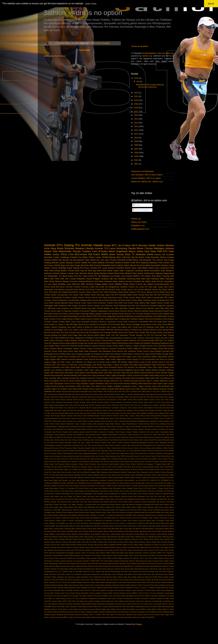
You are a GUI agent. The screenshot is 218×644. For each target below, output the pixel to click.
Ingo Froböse (75, 486)
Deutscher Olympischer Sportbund (68, 445)
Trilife (167, 598)
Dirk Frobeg (157, 445)
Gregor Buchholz (82, 265)
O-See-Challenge (109, 550)
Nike (78, 333)
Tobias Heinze (129, 284)
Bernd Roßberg (139, 410)
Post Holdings (81, 378)
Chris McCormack (78, 254)
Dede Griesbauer (91, 351)
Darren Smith (57, 351)
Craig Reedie (112, 435)
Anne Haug (50, 248)
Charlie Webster (136, 427)
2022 (136, 93)
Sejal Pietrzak (107, 577)
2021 (136, 96)
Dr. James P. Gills (62, 324)
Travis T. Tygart (138, 386)
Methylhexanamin (142, 537)
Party (87, 290)
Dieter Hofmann (105, 281)
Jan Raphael (103, 276)
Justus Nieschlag (98, 295)
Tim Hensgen (74, 596)
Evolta (107, 456)
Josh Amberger (151, 499)
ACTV (158, 392)
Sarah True (110, 335)
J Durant (61, 488)
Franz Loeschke (146, 462)
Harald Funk (121, 357)
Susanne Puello (148, 585)
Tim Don (146, 335)
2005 (136, 156)
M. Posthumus (140, 523)
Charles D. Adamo (132, 346)
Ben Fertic (55, 279)
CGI (67, 346)
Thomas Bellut (49, 593)
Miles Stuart (108, 542)
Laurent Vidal (85, 518)
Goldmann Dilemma (138, 469)
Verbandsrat (101, 604)
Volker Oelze (65, 607)
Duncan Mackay (146, 448)
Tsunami (54, 601)
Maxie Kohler (121, 534)
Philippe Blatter (101, 284)
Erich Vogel (120, 453)
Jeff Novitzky (122, 362)
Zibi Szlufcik (87, 316)
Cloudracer (102, 322)
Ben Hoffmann (132, 319)
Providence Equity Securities (63, 561)
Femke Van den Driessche (78, 459)
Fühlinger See (49, 467)
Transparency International (97, 598)
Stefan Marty (127, 582)
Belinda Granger (78, 343)
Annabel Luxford (79, 319)
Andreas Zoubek (132, 402)
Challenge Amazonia (167, 424)
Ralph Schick (150, 378)
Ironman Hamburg (118, 486)
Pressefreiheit (57, 298)
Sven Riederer (70, 386)
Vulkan (91, 607)
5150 (172, 284)
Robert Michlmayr (155, 566)
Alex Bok (164, 338)
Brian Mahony (141, 416)
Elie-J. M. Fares (128, 451)
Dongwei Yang (90, 448)
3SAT (124, 392)
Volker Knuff (56, 607)
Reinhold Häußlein (141, 311)
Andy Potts (48, 292)
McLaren (130, 373)
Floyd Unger (123, 459)
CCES (63, 346)
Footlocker (131, 459)
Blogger (139, 624)
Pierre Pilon (144, 558)
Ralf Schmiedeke (138, 378)
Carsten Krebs (54, 424)
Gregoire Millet (95, 472)
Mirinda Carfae (118, 542)
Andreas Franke (50, 402)
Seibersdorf (98, 577)
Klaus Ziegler (90, 512)
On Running (91, 553)
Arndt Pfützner (125, 405)
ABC (140, 392)
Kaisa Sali (125, 504)
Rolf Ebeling (87, 569)
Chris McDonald (58, 429)
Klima (151, 268)
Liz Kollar (123, 521)
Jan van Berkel (99, 362)
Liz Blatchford (67, 370)
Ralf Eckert (94, 254)
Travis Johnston (117, 598)
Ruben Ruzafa (104, 381)
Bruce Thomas (87, 418)
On (62, 311)
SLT (121, 381)
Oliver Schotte (169, 550)
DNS (104, 271)
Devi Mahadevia (105, 351)
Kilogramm (123, 510)
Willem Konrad (136, 609)
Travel (109, 598)
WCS (135, 245)
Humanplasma (94, 480)
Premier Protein (102, 378)
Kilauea (64, 273)
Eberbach (47, 451)
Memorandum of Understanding (96, 537)
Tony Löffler (48, 598)
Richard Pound (168, 311)
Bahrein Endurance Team (123, 408)
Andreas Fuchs (55, 319)
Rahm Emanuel (153, 561)
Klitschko (98, 512)
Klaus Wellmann (69, 512)
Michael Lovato (154, 308)
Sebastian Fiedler (50, 577)
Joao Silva (170, 362)
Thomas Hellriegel (59, 268)
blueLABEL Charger (67, 617)
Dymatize (166, 351)
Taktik (88, 386)
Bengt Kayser (89, 410)
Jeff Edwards (143, 491)
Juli (138, 81)
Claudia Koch (67, 432)
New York (60, 333)
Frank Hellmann (72, 462)
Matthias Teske (100, 534)
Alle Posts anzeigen (101, 43)
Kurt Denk (92, 263)
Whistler (98, 609)
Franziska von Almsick (160, 462)
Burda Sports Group (112, 418)
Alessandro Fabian (153, 338)
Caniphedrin (153, 421)
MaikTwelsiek (64, 526)
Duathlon (133, 292)
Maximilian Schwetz (127, 308)
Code (117, 432)
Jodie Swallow (85, 295)
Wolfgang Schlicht (63, 615)
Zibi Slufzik (156, 615)
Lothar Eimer (169, 521)
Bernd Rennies (100, 343)
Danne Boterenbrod (145, 437)
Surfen (120, 298)
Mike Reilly (165, 308)
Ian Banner (127, 483)
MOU (167, 523)
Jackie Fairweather (115, 488)
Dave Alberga (165, 437)
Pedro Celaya (134, 556)
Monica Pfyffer (151, 542)
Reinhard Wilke (158, 279)
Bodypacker (165, 343)
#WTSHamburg (109, 392)
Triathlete (153, 598)
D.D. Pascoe (144, 435)
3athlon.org (147, 56)
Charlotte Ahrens (146, 346)
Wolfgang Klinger (50, 615)
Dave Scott (88, 276)
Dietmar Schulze (121, 445)
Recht (148, 563)
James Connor (169, 488)
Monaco (143, 542)
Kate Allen (131, 306)
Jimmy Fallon (133, 494)
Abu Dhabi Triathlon (166, 290)
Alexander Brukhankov (125, 316)
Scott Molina (128, 574)
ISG (144, 359)
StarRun (80, 582)
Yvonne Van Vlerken (145, 284)
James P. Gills (59, 491)
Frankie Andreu (127, 354)
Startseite (84, 50)
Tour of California (81, 598)
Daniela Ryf (160, 255)
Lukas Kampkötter (95, 523)
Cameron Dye (71, 421)
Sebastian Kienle (145, 254)
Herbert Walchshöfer (159, 357)
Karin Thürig (133, 327)
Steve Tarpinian (106, 585)
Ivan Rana (160, 359)
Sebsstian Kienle (87, 577)
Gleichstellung (119, 469)
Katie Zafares (169, 507)
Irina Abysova (92, 486)
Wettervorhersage (89, 609)
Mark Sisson (124, 529)
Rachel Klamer (114, 311)
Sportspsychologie (165, 580)
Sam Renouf (88, 335)
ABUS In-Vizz (151, 392)
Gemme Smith (111, 467)
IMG (70, 306)
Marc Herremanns (117, 330)
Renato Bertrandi (155, 311)
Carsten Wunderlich (67, 424)
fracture (99, 617)
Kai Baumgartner (149, 53)
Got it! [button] (211, 4)
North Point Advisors (78, 550)
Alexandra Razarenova (88, 397)
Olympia (69, 263)
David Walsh (79, 351)
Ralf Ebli (105, 290)
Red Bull (166, 563)
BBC (153, 340)
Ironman (50, 245)
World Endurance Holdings (79, 615)
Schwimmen (96, 574)
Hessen (171, 357)
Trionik (172, 598)
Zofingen (170, 389)
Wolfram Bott (104, 338)
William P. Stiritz (168, 609)
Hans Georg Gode (114, 475)
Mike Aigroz (73, 542)
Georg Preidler (156, 354)
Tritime (154, 386)
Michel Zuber (159, 539)
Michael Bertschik (79, 539)
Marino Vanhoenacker (142, 260)
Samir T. (149, 381)
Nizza (94, 375)
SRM (85, 572)
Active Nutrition (115, 394)
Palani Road (113, 273)
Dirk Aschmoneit (133, 445)
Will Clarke (126, 609)
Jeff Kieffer (160, 491)
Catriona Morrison (99, 346)
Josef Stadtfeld (129, 499)
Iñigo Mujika (54, 488)
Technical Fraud (78, 590)
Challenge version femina (107, 427)
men (117, 617)
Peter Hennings (50, 378)
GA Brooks (58, 467)
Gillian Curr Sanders (71, 469)
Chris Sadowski (69, 429)
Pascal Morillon (58, 556)
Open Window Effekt (103, 553)
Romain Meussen (108, 569)
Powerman (91, 378)
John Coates (111, 327)
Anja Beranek (73, 300)
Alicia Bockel (155, 397)
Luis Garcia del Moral (80, 523)
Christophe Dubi (50, 432)
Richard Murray (92, 298)
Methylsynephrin (168, 537)
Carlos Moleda (168, 319)
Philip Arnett (102, 558)
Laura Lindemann (162, 268)
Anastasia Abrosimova (99, 400)
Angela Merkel (67, 319)
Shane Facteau (163, 577)
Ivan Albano (167, 486)
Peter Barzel (151, 556)
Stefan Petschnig (82, 314)
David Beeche (123, 440)
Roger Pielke (69, 569)
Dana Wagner (98, 437)
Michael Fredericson (125, 539)
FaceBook (124, 287)
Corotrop (69, 435)
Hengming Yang (64, 327)
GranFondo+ (170, 469)
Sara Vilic (158, 572)
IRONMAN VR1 (72, 483)
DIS (96, 281)
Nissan (172, 547)
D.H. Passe (153, 435)
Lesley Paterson (63, 308)
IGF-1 (148, 480)
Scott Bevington (106, 574)
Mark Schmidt (97, 308)
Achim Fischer (93, 394)
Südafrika (129, 588)
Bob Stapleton (142, 413)
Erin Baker (151, 453)
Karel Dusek (155, 504)
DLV (140, 349)
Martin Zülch (103, 373)
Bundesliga (101, 418)
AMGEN (61, 394)
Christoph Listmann (151, 429)
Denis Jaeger (86, 443)
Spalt (135, 580)
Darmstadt (156, 437)
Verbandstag (110, 604)
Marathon (163, 370)
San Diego (151, 572)
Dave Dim (64, 440)
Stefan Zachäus (155, 582)
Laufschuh (48, 330)
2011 (136, 134)
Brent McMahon (156, 319)
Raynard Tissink (125, 563)
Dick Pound (92, 445)
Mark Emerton (98, 529)
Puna (75, 561)
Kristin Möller (160, 327)
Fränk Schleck (131, 464)
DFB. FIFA (165, 435)
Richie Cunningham (52, 381)
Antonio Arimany (93, 319)
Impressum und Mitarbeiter (143, 171)
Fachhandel (129, 456)
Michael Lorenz (138, 539)
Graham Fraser (159, 469)
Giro (79, 357)
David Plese (153, 440)
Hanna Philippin (93, 279)
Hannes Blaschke (93, 475)
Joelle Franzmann (88, 496)
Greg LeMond (140, 303)
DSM (58, 437)
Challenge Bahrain (51, 427)
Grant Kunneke (66, 472)
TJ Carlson (143, 588)
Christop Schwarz (138, 429)
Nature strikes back (139, 251)
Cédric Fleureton (133, 435)
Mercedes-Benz (112, 537)
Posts (136, 205)
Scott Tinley (75, 384)
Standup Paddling (130, 384)
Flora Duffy (118, 303)
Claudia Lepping (78, 432)
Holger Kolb (57, 480)
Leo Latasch (120, 518)
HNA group (56, 475)
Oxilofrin (146, 553)
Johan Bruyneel (100, 327)
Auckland (123, 319)
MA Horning (154, 523)
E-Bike (165, 448)
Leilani (113, 518)
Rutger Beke (77, 335)
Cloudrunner (102, 432)
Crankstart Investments (117, 349)
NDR (80, 375)
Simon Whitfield (115, 284)
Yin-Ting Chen (120, 615)
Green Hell (76, 472)
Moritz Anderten (71, 545)
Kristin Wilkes (72, 515)
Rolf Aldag (103, 298)
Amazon (82, 400)
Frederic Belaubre (71, 464)
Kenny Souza (84, 510)
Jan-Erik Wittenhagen (92, 491)
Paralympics (48, 556)
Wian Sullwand (142, 389)
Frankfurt (74, 257)
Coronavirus (133, 322)
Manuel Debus (109, 526)
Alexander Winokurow (72, 397)
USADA (57, 265)
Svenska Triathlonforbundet (67, 588)
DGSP (172, 435)
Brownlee (55, 418)
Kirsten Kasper (142, 510)
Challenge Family (150, 300)
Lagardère (170, 306)
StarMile (74, 582)
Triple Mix (48, 601)
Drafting (48, 263)
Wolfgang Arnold (144, 612)
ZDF (166, 298)
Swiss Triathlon (97, 588)
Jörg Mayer (170, 502)
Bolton (167, 413)
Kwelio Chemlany (91, 515)
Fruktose (122, 464)
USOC (74, 601)
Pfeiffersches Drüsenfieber (76, 558)
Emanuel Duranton (148, 451)
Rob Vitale (124, 566)
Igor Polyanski (136, 483)
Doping (69, 245)
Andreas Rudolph (73, 402)
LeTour (66, 330)
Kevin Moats (111, 510)
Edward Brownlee (75, 451)
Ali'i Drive (147, 397)
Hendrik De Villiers (107, 478)
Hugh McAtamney (82, 480)
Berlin (56, 292)
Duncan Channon (134, 448)
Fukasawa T (150, 464)
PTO (143, 276)
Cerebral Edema (144, 424)
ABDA (144, 392)
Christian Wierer (64, 322)
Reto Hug (160, 378)
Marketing (145, 529)
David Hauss (68, 351)
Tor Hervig (56, 598)
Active (104, 316)
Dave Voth (94, 440)
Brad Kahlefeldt (88, 416)
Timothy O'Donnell (151, 314)
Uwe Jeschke (139, 290)
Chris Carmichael (160, 346)
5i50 (127, 392)
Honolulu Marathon (76, 359)
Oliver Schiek (159, 550)
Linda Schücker (50, 521)
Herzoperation (63, 295)
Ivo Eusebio (169, 359)
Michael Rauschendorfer (54, 375)
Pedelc (126, 556)
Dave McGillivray (84, 440)
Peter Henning (49, 558)
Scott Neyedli (138, 574)
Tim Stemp (83, 596)
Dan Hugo (158, 322)
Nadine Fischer (128, 545)
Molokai (137, 542)
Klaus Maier (165, 510)
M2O (147, 523)
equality (93, 617)
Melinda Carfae (57, 537)
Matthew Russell (78, 534)
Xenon (91, 615)
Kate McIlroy (79, 507)
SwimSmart (107, 314)
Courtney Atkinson (101, 349)
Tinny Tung (112, 596)
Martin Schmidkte (67, 531)
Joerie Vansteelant (102, 496)
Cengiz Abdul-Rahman (129, 424)
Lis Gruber (70, 521)
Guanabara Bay (106, 472)
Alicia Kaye (164, 397)
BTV (165, 251)
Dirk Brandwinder (146, 445)
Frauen (51, 464)
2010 (136, 138)
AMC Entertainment (51, 394)
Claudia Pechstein (91, 432)
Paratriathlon (121, 375)
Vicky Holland (164, 314)
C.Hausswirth (136, 418)
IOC (100, 268)
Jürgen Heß (58, 504)
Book (53, 416)
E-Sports (171, 448)
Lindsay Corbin (61, 521)
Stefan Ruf (145, 582)
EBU (172, 351)
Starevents (87, 582)
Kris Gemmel (129, 367)
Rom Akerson (97, 569)
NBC (83, 284)
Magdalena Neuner (132, 370)
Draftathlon (81, 279)
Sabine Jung (100, 572)
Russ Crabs (158, 569)
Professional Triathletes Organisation (93, 311)
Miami (46, 539)
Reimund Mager (55, 566)
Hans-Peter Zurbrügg (107, 357)
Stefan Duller (95, 582)
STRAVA (127, 381)
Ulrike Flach (140, 601)
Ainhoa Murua (163, 394)
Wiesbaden (53, 276)
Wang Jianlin (141, 298)
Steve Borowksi (74, 585)
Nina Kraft (84, 333)
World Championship (155, 298)
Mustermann (99, 545)
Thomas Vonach (144, 593)
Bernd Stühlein (112, 343)
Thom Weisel (96, 386)
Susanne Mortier (58, 386)
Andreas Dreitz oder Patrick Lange (162, 400)
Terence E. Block (90, 590)
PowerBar (120, 268)
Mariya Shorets (87, 529)
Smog (121, 580)
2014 (136, 123)
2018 (136, 108)
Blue (125, 413)
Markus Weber (164, 529)
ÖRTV (153, 617)
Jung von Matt (122, 502)
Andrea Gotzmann (57, 340)
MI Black (162, 523)
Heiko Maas (60, 478)
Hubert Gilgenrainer (118, 359)
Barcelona (167, 408)
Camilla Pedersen (84, 346)
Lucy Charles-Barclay (116, 370)
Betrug (120, 343)
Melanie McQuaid (141, 373)
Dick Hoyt (84, 445)
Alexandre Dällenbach (117, 397)
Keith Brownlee (67, 510)
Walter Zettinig (136, 607)
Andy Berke (166, 402)
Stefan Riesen (136, 582)
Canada (90, 421)
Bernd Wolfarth (150, 410)
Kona (106, 367)
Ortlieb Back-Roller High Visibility (122, 553)
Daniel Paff (134, 437)
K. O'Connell (87, 504)
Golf (147, 469)
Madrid (130, 295)
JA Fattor (86, 488)
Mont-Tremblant (162, 542)
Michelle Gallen (50, 542)
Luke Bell (105, 523)
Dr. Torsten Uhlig (109, 448)
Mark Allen (141, 279)
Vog (82, 271)
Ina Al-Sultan (167, 483)
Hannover (103, 475)
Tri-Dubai (136, 598)
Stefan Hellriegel (106, 582)
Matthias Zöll (103, 263)
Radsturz (132, 561)
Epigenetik (87, 453)
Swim (90, 588)
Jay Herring (134, 491)
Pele (172, 268)
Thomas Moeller (107, 593)
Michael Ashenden (66, 539)
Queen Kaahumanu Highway (150, 273)
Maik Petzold (95, 265)
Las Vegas (170, 327)
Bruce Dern (62, 418)
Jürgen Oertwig (77, 504)
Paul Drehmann (97, 556)
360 (120, 392)
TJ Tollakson (151, 588)
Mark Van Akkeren (135, 529)
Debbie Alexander (65, 443)
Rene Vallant (76, 566)
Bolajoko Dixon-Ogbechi (156, 413)
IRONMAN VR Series (59, 483)
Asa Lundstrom (154, 405)
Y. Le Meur (97, 615)
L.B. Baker (101, 515)
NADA (112, 263)
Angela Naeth (53, 405)
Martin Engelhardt (118, 251)
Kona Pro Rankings (146, 327)
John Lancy (166, 496)
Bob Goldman (132, 413)
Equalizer (94, 453)
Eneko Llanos (87, 303)
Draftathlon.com (138, 225)
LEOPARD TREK (131, 515)
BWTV (47, 279)
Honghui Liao (67, 480)
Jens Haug (74, 494)
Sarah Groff (58, 314)
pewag (122, 617)
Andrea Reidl (132, 400)
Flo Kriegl (90, 459)
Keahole (56, 273)
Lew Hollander (143, 518)
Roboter (47, 569)
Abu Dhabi (84, 394)
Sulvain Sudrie (125, 585)
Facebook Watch (119, 324)
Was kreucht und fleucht (149, 607)
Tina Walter (104, 596)
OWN (121, 550)
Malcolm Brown (75, 526)
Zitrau (162, 615)
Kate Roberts (100, 507)
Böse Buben (126, 300)
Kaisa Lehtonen (116, 504)
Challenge (65, 257)
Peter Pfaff (156, 251)
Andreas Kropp (61, 402)
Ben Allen (70, 410)
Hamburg (139, 271)
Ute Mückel (166, 601)
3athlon (120, 265)
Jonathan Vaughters (98, 499)
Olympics (103, 273)
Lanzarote (160, 515)
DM (144, 349)
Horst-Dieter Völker (103, 359)
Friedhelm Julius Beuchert (98, 464)
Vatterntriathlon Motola (89, 604)
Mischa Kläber (129, 542)
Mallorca (155, 370)
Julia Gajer (153, 287)
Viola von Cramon (143, 604)
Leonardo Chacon (131, 518)
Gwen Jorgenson (142, 472)
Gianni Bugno (59, 469)
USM (69, 601)
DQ (55, 437)
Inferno (67, 486)
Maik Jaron (55, 526)
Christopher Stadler (71, 349)
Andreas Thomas (109, 402)
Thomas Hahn (69, 593)
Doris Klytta (99, 448)
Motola (80, 545)
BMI (58, 287)
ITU (77, 245)
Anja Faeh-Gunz (75, 405)
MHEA (103, 330)
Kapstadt (147, 504)
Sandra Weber (100, 335)
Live (71, 330)
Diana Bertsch (118, 351)
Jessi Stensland (98, 494)
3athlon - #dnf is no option (83, 13)
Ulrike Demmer (130, 601)
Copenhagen (49, 435)
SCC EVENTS (64, 572)
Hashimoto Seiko (150, 475)
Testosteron (124, 335)
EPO (138, 292)
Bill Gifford (104, 413)
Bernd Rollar (104, 300)
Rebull (144, 563)
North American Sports (62, 550)
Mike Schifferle (99, 542)
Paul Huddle (144, 375)
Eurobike (146, 265)
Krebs (147, 512)
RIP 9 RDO (105, 561)
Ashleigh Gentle (165, 405)
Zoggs (167, 615)
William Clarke (146, 609)
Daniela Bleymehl (61, 303)
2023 (136, 78)
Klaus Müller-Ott (92, 260)
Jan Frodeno (124, 245)
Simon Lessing (69, 314)
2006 (136, 153)
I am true (138, 480)
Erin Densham (102, 324)
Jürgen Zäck (163, 287)
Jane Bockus (104, 491)
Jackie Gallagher (127, 488)
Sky (108, 580)
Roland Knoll (67, 335)
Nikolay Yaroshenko (129, 547)
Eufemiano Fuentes (106, 303)
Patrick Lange (95, 257)
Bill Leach (111, 413)
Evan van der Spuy (98, 456)
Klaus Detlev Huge (83, 367)
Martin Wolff (88, 531)
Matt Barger (144, 531)
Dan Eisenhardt (78, 437)
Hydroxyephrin (119, 480)
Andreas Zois (121, 402)
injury (114, 617)
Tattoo (63, 590)
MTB (108, 330)
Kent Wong (102, 510)
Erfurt (95, 303)
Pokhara (161, 558)
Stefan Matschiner (145, 384)
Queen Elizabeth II (84, 561)
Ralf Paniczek (71, 563)
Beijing (68, 343)
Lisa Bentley (79, 521)
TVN (83, 386)
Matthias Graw (89, 534)
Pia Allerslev (135, 558)
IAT (140, 359)
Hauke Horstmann (163, 475)
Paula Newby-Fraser (128, 273)
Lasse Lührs (152, 367)
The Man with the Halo (152, 590)
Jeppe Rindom (134, 362)
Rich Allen (84, 566)
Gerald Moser (169, 467)
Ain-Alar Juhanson (138, 338)
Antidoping (83, 300)
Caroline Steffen (80, 263)
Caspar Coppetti (80, 424)
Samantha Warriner (138, 381)
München (76, 284)
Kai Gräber (124, 365)
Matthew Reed (66, 534)
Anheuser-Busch (108, 340)
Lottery (97, 370)
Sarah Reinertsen (50, 574)
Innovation (83, 486)
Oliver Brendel (138, 550)
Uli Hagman (97, 601)
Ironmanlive (155, 271)
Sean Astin (147, 574)
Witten (72, 338)
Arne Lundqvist (143, 405)
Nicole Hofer (95, 547)
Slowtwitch (100, 384)
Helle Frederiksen (61, 306)
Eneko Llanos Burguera (75, 354)
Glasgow (97, 469)
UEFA (59, 601)
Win (46, 612)
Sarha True (70, 574)
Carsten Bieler (137, 300)
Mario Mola (64, 373)
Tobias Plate (121, 596)
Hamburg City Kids (80, 475)
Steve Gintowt (85, 585)
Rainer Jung (162, 333)
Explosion (113, 456)
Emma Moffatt (159, 292)
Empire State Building (65, 453)
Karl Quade (54, 507)
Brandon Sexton (100, 416)
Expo (119, 456)
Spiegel (149, 580)
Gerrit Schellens (70, 357)
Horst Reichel (89, 359)
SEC (71, 572)
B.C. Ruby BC (81, 408)
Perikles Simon (117, 333)
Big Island (97, 271)
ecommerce (78, 617)
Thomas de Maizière (157, 593)
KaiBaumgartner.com (140, 229)
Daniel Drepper (152, 349)
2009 (136, 141)
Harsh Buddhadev (137, 475)
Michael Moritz (149, 539)
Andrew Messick (165, 245)
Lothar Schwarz (50, 523)
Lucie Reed (83, 330)
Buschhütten (73, 292)
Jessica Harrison (158, 362)
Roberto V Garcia (168, 566)
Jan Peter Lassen (64, 362)
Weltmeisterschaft (168, 607)
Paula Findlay (95, 290)
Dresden (119, 448)
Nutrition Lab (90, 550)
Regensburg (169, 273)
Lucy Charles (127, 276)
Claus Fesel (76, 322)
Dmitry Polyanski (78, 448)
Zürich (172, 615)
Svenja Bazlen (60, 271)
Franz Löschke (91, 268)
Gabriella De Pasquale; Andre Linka (84, 467)
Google (151, 469)
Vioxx (151, 604)
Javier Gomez (157, 281)
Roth (133, 263)
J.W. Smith (79, 488)
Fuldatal (158, 464)
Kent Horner (93, 510)
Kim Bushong (132, 510)
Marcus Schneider (149, 526)
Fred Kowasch (59, 464)
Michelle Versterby (62, 542)
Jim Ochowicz (123, 494)
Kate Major (133, 365)
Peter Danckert (169, 556)
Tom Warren (147, 596)
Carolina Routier (164, 421)
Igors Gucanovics (148, 483)
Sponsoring (112, 298)
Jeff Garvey (152, 491)
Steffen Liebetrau (95, 314)
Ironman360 (159, 486)
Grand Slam (56, 472)
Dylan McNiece (157, 448)
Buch (94, 418)
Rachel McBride (115, 378)
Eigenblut (105, 451)
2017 (136, 111)
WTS (138, 263)
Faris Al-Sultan (100, 251)
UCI (46, 276)
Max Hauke (121, 373)
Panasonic (170, 553)
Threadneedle (169, 593)
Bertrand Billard (64, 413)
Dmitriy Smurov (143, 351)
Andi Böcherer (112, 400)
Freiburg (137, 354)
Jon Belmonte (72, 365)
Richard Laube (93, 566)
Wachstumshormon (115, 607)
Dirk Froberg (166, 445)
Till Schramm (49, 596)
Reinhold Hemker (127, 311)
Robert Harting (144, 566)
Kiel (117, 510)
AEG (99, 316)
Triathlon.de (160, 598)
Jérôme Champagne (148, 502)
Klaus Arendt (70, 367)
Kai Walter (83, 257)
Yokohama (129, 615)
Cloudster (111, 432)
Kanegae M (139, 504)
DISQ (46, 437)
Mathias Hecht (123, 531)
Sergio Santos (117, 577)
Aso (173, 405)
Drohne (124, 448)
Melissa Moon (79, 537)
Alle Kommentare (141, 210)
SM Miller (79, 572)
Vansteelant (77, 604)
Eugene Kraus (49, 456)
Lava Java (104, 260)
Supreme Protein (136, 585)
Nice (90, 375)
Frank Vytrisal (124, 462)
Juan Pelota (97, 365)
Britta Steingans (163, 416)
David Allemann (104, 440)
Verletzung (119, 604)
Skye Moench (114, 580)
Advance (126, 338)
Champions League (123, 427)
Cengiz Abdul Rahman (113, 424)
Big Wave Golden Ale (92, 413)
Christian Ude (91, 429)
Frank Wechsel (135, 462)
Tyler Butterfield (163, 386)
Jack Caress (94, 488)
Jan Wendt (88, 362)
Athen (116, 319)
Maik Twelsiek (146, 370)
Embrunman (159, 451)
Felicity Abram (165, 456)
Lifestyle (58, 370)
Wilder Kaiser (106, 609)
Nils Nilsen (156, 547)
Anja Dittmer (143, 268)
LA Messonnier (119, 515)
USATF (65, 601)
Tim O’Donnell (138, 314)
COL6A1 (168, 418)
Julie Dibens (122, 327)
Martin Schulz (79, 531)
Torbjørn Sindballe (114, 386)
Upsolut (132, 298)
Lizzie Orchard (132, 521)
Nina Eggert (165, 547)
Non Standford (49, 550)
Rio (61, 381)
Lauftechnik (65, 518)
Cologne (122, 432)
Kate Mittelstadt (89, 507)
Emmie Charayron (50, 453)
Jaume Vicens (125, 491)
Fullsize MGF (166, 464)
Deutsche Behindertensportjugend (135, 443)
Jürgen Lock (67, 504)
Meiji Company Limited (153, 534)
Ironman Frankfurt (133, 281)
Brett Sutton (68, 276)
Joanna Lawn (49, 496)
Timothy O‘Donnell (93, 596)
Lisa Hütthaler (120, 279)
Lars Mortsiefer (141, 367)
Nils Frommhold (164, 295)
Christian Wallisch (103, 429)
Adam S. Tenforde (127, 394)
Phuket (72, 378)
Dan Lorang (70, 279)
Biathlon (137, 343)
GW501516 (67, 467)
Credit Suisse (122, 435)
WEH (57, 338)
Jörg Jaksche (161, 502)
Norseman (101, 375)
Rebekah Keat (136, 563)
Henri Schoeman (144, 357)
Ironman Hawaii (92, 245)
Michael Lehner (156, 330)
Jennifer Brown (49, 494)
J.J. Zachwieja (70, 488)
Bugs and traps (67, 265)
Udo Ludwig (88, 601)
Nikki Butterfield (105, 547)
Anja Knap (85, 405)
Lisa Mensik (88, 521)
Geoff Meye (127, 467)
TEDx (137, 588)
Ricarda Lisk (56, 335)
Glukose (128, 469)
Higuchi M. (155, 478)
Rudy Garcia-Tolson (127, 569)
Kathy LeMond (137, 507)
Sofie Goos (109, 384)
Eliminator (137, 451)
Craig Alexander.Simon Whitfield (96, 435)
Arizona (104, 405)
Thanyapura (110, 590)
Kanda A (132, 504)
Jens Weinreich (107, 306)
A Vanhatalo (134, 392)
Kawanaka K (49, 510)
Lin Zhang (170, 518)
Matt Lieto (112, 373)
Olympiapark (70, 553)
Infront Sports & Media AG (82, 327)
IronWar (109, 486)
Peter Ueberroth (61, 558)
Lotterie (75, 330)
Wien (150, 389)
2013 (136, 126)
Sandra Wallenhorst (161, 381)
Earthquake (49, 354)
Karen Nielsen (164, 504)
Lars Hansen (56, 518)
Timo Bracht (158, 260)
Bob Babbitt (63, 292)
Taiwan (158, 588)
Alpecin (63, 400)
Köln (56, 290)
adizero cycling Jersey (52, 617)
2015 (136, 119)
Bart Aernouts (93, 300)
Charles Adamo (118, 346)
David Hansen (134, 440)
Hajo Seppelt (151, 303)
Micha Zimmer (54, 539)
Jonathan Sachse (85, 499)
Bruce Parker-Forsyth (74, 418)
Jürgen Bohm (49, 504)
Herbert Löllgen (130, 478)
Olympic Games (81, 553)
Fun (173, 464)
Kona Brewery (121, 512)
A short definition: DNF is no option (146, 178)
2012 (136, 130)
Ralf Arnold (62, 563)
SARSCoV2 (115, 381)
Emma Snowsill (90, 324)
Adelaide (137, 394)
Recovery (159, 563)
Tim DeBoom (65, 596)
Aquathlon (133, 340)
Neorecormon (62, 547)
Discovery (55, 448)
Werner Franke (57, 609)
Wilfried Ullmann (117, 609)
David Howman (75, 303)
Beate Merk (54, 410)
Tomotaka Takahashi (158, 596)
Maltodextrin (89, 526)
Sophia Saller (129, 580)
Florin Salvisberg (113, 459)
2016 (136, 115)
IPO (146, 287)
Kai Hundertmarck (104, 504)
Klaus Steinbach (57, 512)
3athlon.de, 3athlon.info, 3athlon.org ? (147, 182)
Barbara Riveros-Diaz (155, 408)
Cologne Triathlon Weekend (136, 432)
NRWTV (137, 276)
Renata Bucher (66, 566)
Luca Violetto (60, 523)
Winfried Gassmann (68, 612)
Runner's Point (148, 569)
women (139, 617)
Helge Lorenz (132, 357)
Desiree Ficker (106, 443)
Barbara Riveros (59, 343)
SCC (57, 572)
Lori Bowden (78, 370)
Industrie (54, 486)
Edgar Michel (78, 324)
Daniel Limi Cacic (109, 437)
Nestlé (85, 375)
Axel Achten (59, 408)
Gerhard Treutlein (57, 357)
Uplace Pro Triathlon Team (62, 389)
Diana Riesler (49, 324)
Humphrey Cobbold (106, 480)
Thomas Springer (136, 335)
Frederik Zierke (83, 464)
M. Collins (121, 523)
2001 (136, 164)
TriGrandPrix (145, 598)
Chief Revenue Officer (162, 427)
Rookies (117, 569)
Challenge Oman (92, 427)
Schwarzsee (87, 574)
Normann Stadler (147, 245)
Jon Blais (75, 499)
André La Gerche (155, 402)
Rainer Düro (151, 276)
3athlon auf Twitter (139, 222)
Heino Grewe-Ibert (70, 478)
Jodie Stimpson (167, 271)
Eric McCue (102, 453)
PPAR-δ (160, 553)
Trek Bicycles (128, 598)
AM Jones (170, 392)
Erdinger (97, 354)
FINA (123, 456)
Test (117, 335)
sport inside (132, 617)
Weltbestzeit (64, 338)
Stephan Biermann (168, 582)
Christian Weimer (56, 349)
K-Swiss (116, 365)
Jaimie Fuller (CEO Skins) (143, 488)
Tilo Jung (57, 596)
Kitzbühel (153, 306)
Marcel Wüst (127, 526)
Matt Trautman (162, 531)
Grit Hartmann (93, 357)
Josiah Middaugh (120, 306)
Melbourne (48, 537)
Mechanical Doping (133, 534)
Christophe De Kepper (166, 429)
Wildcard (148, 290)
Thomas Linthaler (95, 593)
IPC (159, 480)
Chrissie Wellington (154, 248)
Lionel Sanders (109, 268)
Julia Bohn (76, 502)
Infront (146, 271)
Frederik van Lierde (136, 287)
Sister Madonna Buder (98, 580)
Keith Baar (57, 510)
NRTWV (119, 545)
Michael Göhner (154, 373)
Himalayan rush (164, 478)
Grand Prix (48, 472)
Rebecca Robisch (123, 263)
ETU (82, 268)
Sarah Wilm (61, 574)
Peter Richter (129, 333)
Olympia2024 (61, 553)
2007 (136, 149)
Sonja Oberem (55, 281)
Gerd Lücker (157, 324)
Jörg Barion (169, 281)
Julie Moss (113, 502)
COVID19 (73, 346)
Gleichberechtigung (107, 469)
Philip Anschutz (91, 558)
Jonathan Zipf (107, 279)
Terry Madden (101, 590)
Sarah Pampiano (168, 572)
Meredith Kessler (124, 537)
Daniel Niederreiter (123, 437)
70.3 (60, 276)
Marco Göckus (138, 526)
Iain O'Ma (120, 483)
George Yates (159, 467)
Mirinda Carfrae (58, 263)
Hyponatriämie (129, 480)
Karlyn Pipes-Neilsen (66, 507)
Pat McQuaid (94, 333)
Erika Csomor (129, 453)
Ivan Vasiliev (74, 295)
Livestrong (131, 279)
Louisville (104, 370)
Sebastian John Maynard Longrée (69, 577)
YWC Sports (110, 615)
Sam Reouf (143, 572)
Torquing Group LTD (68, 598)
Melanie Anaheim (168, 534)
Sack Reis (124, 572)
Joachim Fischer (168, 494)
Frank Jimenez (115, 354)
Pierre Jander (140, 333)
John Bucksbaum (139, 496)
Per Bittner (170, 375)
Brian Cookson (130, 416)
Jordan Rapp (110, 499)
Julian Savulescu (94, 502)
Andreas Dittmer (143, 400)
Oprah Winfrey (79, 290)
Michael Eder (112, 539)
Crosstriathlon (143, 322)
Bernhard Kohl (115, 300)
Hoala (50, 480)
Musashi (91, 545)
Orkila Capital (111, 375)
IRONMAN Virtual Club (86, 483)
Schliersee (78, 574)
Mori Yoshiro (61, 545)
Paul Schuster (107, 556)
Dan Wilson (88, 437)
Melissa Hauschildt (66, 290)
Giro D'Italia (83, 469)
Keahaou (48, 273)
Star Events (66, 582)
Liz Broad (116, 521)
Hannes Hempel (163, 303)
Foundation (153, 459)
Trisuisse (148, 386)
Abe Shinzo (76, 394)
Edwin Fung (86, 451)
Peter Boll (160, 556)
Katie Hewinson (148, 507)
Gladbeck (91, 469)
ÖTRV (95, 316)
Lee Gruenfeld (106, 518)
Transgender (126, 386)
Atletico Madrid (49, 408)
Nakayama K (149, 545)
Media (142, 534)
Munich (85, 545)
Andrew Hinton (143, 402)
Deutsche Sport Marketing (157, 443)
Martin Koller (57, 531)
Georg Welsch (146, 324)
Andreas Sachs (85, 402)
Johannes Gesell (127, 496)
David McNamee (111, 292)
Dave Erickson (73, 440)
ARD (172, 276)
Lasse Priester (163, 367)
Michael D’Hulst (101, 539)
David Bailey (114, 440)
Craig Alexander (152, 257)
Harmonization (126, 475)
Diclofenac (100, 445)
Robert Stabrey (81, 381)
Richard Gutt (169, 378)
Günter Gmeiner (154, 472)
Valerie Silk (77, 389)
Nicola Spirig (93, 273)
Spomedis (155, 580)
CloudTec (94, 322)
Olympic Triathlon (82, 251)
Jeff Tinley (167, 491)
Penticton (90, 284)
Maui (148, 279)
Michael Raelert (51, 260)
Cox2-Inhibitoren (79, 435)
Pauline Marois (118, 556)
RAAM (93, 561)
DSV (62, 437)
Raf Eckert (126, 378)
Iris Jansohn (101, 486)
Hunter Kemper (132, 359)
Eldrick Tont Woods (115, 451)
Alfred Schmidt (138, 397)
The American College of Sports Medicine (129, 590)
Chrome (59, 432)
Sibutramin (77, 580)
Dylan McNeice (156, 351)
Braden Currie (144, 319)
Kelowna (76, 510)
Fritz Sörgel (145, 354)
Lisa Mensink (97, 521)
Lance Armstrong (118, 248)
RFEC (98, 561)
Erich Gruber (111, 453)
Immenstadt (158, 483)
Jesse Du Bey (146, 362)
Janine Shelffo (111, 362)
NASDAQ (113, 545)
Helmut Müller (95, 478)
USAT (52, 338)
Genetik (120, 467)
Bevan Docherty (66, 287)
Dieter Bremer (110, 445)
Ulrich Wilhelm (120, 601)
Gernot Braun (49, 469)
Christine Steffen (125, 429)
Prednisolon (48, 561)
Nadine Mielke (139, 545)
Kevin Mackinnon (143, 306)
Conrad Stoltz (122, 322)
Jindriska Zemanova (155, 494)
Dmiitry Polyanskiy (66, 448)
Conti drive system (153, 432)
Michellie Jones (65, 284)
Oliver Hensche (149, 550)
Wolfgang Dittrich (168, 612)
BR (104, 408)
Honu (74, 480)
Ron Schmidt (93, 381)
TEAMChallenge (109, 257)
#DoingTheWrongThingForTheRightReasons (77, 392)
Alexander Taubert (58, 397)
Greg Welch (156, 265)
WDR (117, 389)
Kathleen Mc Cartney (113, 507)
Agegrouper (111, 316)
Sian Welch (68, 580)
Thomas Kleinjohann (82, 593)
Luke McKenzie (94, 330)
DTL (81, 276)
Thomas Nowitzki (119, 593)
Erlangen (159, 453)
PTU (165, 553)
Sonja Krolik (118, 384)
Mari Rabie (55, 373)
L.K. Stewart (109, 515)
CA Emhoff (145, 418)
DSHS (51, 303)
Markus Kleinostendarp (89, 373)
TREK (79, 386)
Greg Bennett (85, 472)
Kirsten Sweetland (154, 510)
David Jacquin (144, 440)
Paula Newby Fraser (157, 375)
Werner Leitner (68, 609)
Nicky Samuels (70, 333)
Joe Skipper (77, 496)
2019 (136, 104)
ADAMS (164, 392)
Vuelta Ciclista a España (105, 389)
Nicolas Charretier (73, 547)
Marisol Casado (167, 257)
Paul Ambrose (86, 556)
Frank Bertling (61, 462)
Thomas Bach (73, 271)
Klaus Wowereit (80, 512)
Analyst (88, 400)
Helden (54, 295)
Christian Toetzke (51, 322)
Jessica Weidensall (111, 494)
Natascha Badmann (149, 263)
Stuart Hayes (157, 384)
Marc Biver (119, 526)
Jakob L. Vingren (158, 488)
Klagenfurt (161, 306)
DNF (62, 279)
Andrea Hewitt (50, 287)
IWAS (114, 483)
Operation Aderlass (71, 311)
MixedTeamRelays (71, 375)
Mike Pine (89, 542)
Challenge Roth (163, 300)
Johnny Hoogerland (57, 499)
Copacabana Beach (167, 432)
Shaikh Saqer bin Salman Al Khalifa (145, 577)
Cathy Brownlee (98, 424)
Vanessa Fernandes (65, 604)
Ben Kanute (89, 343)
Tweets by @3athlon (140, 46)
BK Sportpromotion (96, 408)
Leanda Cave (73, 273)
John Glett (158, 496)
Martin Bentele (139, 295)
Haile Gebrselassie (67, 475)
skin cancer (57, 392)
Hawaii (107, 245)
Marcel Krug (86, 308)
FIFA (110, 324)
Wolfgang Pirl (80, 338)
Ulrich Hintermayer (108, 601)
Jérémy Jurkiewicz (135, 502)
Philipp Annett (112, 558)
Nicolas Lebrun (85, 547)
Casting (89, 424)
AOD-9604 (68, 394)
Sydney (115, 314)
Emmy (168, 292)
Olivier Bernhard (50, 553)
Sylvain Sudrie (108, 588)
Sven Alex (53, 588)
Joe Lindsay (68, 496)
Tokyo (165, 335)
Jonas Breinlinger (85, 365)
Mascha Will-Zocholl (111, 531)
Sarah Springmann (56, 384)
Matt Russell (153, 531)
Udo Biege (80, 601)
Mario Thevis (74, 373)
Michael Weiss (168, 330)
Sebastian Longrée (88, 384)
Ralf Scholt (91, 563)
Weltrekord (48, 609)
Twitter (47, 338)
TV (133, 254)
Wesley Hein (78, 609)
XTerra (64, 254)
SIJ (74, 572)
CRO (50, 421)
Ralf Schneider (82, 563)
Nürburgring (99, 550)
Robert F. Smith (133, 566)
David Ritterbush (164, 440)
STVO (93, 572)
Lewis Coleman (154, 518)
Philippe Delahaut (124, 558)
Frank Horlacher (84, 462)
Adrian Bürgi (145, 394)
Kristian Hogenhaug (60, 515)
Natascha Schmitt (50, 547)
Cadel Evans (57, 421)
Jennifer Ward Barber (62, 494)
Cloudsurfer (112, 322)
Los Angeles (160, 521)
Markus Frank (154, 529)
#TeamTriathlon (98, 392)
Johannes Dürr (50, 365)
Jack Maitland (103, 488)
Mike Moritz (81, 542)
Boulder (70, 416)
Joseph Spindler (140, 499)
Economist (65, 451)
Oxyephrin (153, 553)
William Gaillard (157, 609)
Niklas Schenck (116, 547)
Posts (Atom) (60, 56)
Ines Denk (61, 486)
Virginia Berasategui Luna (72, 316)
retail (126, 617)
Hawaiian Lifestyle (84, 248)
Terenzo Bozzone (125, 314)
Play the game (151, 333)
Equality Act (89, 354)
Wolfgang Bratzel (156, 612)
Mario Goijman (54, 529)
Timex (104, 386)
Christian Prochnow (81, 287)
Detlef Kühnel (123, 292)
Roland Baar (78, 569)
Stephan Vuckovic (70, 281)
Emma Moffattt (169, 451)
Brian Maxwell (151, 416)
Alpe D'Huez (56, 400)
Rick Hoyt (112, 566)
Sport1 (130, 290)
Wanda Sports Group (127, 389)
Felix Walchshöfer (62, 251)
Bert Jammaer (53, 413)
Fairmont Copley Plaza (152, 456)
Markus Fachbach (131, 330)
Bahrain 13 (109, 408)
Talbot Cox (165, 588)
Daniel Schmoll (168, 322)
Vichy (124, 604)
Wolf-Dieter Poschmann (130, 612)
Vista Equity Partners (161, 604)
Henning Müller (119, 478)
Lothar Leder (89, 370)
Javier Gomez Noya (120, 254)
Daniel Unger (113, 271)
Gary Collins (101, 467)
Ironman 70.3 (102, 248)
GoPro (84, 357)
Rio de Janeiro (69, 381)
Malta (83, 526)
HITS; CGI (48, 475)
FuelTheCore (141, 464)
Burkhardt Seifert (125, 418)
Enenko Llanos (78, 453)
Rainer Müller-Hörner (167, 561)
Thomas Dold (59, 593)
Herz (149, 478)
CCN (151, 418)
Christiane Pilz (114, 429)
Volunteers (74, 607)
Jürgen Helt (109, 295)
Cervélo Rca (154, 424)
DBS (151, 322)
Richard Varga (103, 566)
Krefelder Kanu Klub (161, 512)
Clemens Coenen (86, 349)
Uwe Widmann (53, 604)
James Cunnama (94, 306)
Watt (160, 607)
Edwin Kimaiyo (96, 451)
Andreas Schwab (97, 402)
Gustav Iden (132, 472)
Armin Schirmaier (113, 405)
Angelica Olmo (64, 405)
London (56, 257)
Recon (153, 563)
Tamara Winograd (54, 590)
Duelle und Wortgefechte (109, 287)
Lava (53, 370)
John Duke (150, 496)
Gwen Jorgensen (127, 271)
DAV (159, 435)
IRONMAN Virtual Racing (103, 483)
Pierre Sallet (153, 558)
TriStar (126, 298)
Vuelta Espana (83, 607)
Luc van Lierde (51, 284)
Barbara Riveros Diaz (140, 408)
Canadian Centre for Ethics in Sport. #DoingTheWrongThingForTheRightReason (121, 421)
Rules (159, 276)
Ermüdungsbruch (168, 453)
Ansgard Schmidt (121, 340)
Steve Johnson (95, 585)
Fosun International (142, 459)
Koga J (104, 512)
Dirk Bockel (64, 260)
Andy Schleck (95, 340)
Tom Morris (138, 596)
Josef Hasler (119, 499)
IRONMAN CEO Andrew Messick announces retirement (150, 86)
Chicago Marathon (148, 427)
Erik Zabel (105, 354)
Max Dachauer (144, 330)
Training (166, 276)
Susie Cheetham (160, 585)
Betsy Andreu (129, 343)
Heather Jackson (51, 327)
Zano (135, 615)
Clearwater (85, 322)
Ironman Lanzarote (131, 486)
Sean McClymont (158, 574)
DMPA (51, 437)
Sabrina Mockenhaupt (112, 572)
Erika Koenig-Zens (141, 453)
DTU (60, 245)
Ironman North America (146, 486)
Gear (171, 251)
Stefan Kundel (117, 582)
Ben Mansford (79, 410)
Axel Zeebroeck (70, 408)
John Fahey (61, 365)
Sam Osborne (133, 572)
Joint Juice (68, 499)
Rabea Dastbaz (114, 561)
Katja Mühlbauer (145, 365)
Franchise (53, 462)
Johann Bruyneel (114, 496)
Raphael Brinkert (113, 563)
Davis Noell (54, 443)
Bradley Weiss (54, 346)
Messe (133, 537)
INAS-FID (154, 480)
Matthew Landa (55, 534)
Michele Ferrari (50, 333)
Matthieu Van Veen (111, 308)
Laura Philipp (58, 330)
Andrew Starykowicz (60, 300)
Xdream (155, 290)
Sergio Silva (127, 577)
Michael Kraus (141, 308)
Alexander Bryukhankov (143, 316)
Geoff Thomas (137, 467)
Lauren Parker (75, 518)
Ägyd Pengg (146, 617)
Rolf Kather (49, 314)
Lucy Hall (69, 523)
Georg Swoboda (148, 467)
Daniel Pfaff (163, 349)
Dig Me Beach (138, 257)
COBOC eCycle (159, 418)
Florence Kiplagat (100, 459)
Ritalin (118, 566)
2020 (136, 100)
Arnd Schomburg (144, 340)
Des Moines (96, 443)
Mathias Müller (134, 531)
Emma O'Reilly (59, 354)
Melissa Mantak (68, 537)
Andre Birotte (122, 400)
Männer (106, 545)
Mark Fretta (107, 529)
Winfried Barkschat (54, 612)
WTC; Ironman (103, 607)
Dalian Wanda (73, 268)
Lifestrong (163, 518)
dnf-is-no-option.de (165, 53)
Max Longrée (111, 534)
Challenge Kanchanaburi (78, 427)
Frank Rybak (94, 462)
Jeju (173, 491)
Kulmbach (81, 515)
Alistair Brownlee (65, 248)
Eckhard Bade (56, 451)
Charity (109, 346)
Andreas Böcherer (86, 281)
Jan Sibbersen (77, 362)
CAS (76, 276)
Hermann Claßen (141, 478)
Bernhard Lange (162, 410)
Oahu (126, 550)
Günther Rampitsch (167, 472)
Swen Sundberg (82, 588)
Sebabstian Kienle (109, 265)
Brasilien (109, 416)
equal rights (86, 617)
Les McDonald (50, 308)
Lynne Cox (113, 523)
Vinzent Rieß (131, 604)
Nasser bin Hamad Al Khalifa (164, 545)
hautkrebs (48, 392)
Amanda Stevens (72, 400)
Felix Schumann (62, 459)
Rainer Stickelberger (51, 563)
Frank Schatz (104, 462)
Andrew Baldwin (71, 340)
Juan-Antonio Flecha (64, 502)
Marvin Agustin (98, 531)
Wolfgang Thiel (92, 338)
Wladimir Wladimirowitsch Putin (110, 612)
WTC (114, 245)
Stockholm (116, 585)
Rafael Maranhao (142, 561)
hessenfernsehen (162, 284)
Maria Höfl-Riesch (162, 526)
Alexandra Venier (102, 397)
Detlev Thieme (117, 443)
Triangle (171, 335)
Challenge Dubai (63, 427)
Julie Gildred (104, 502)
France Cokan (162, 459)
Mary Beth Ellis (151, 295)
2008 (136, 145)
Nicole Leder (56, 311)
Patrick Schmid (133, 375)
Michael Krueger (167, 373)
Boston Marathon (61, 416)
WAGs (96, 607)
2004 (136, 160)
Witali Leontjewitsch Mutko (90, 612)
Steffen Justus (52, 254)
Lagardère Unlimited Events (147, 515)
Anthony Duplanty (95, 405)
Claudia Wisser (136, 248)
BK (87, 408)
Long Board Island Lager (147, 521)
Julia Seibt (83, 502)
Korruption (130, 512)
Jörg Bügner (107, 365)
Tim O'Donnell (156, 335)
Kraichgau (123, 295)
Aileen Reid (153, 394)
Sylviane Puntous (119, 588)
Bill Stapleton (146, 343)
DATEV (130, 349)
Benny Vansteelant (115, 410)
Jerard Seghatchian (85, 494)
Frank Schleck (114, 462)
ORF (117, 550)
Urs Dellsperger (157, 601)
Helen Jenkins (119, 281)
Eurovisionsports (85, 456)
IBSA (144, 480)
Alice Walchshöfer (160, 316)
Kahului (94, 504)
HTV (95, 276)
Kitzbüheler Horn (58, 367)
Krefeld (152, 512)
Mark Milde (115, 529)
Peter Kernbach (63, 378)
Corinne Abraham (60, 435)
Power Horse (169, 558)
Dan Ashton (68, 437)
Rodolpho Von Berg (57, 569)
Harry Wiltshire (168, 324)
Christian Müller (81, 429)
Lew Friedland (75, 308)
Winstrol (77, 612)
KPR (116, 295)
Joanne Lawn (59, 496)
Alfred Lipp (129, 397)
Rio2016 (112, 290)
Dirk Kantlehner (130, 351)
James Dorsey (49, 491)
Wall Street (126, 607)
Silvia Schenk (85, 580)
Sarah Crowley (121, 290)
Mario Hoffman (76, 529)
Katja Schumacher (159, 365)
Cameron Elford (82, 421)
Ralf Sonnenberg (101, 563)
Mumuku (83, 273)
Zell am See (147, 615)
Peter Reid (49, 271)
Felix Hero (53, 459)
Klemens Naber (97, 367)
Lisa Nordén (115, 276)
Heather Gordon (50, 478)
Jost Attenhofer (162, 499)
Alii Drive (88, 271)
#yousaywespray (116, 338)
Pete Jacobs (164, 263)
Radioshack (124, 561)
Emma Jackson (147, 292)
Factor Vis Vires (139, 456)
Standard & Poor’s (55, 582)
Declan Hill (76, 443)
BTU (51, 343)
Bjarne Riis (119, 413)
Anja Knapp (169, 260)
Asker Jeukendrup (107, 319)
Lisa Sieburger (107, 521)
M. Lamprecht (130, 523)
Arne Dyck (134, 405)
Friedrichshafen (113, 464)
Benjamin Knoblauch (102, 410)
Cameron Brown (85, 292)
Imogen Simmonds (79, 306)
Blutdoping (156, 343)
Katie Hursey (159, 507)
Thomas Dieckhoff (117, 260)
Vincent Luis (57, 316)
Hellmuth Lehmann (84, 478)
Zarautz (140, 615)
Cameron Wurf (98, 292)
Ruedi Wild (139, 569)
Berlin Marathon (128, 410)
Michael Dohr (91, 539)
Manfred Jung (99, 526)
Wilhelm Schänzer (160, 389)
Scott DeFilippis (118, 574)
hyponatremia (107, 617)
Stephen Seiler (63, 585)
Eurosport (76, 456)
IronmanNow (151, 359)
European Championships (63, 456)
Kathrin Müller (126, 507)
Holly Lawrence (62, 359)
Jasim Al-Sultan (114, 491)
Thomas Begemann (167, 590)
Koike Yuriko (111, 512)
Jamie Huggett (79, 491)
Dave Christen (55, 440)
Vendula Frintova (88, 389)
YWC (104, 615)
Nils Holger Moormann (144, 547)
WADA (105, 254)
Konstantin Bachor (116, 367)
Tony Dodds (170, 596)
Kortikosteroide (139, 512)
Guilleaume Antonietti (120, 472)
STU (89, 572)
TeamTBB (69, 590)
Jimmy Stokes (143, 494)
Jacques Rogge (50, 362)
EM (71, 324)
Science (67, 384)
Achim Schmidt (104, 394)
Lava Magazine (95, 518)
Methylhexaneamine (155, 537)
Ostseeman (138, 553)
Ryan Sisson (167, 569)
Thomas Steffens (132, 593)
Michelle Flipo (169, 539)
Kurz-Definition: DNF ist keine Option (147, 175)
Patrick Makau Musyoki (72, 556)
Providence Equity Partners (74, 298)
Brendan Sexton (119, 416)
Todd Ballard (130, 596)
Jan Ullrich (146, 281)
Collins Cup (94, 287)
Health (172, 475)
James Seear (69, 491)
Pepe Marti (143, 556)
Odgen (130, 550)
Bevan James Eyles (77, 413)
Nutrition (165, 265)
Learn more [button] (91, 4)
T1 (133, 588)
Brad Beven (78, 416)
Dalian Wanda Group (133, 265)
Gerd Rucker (129, 303)
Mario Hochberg (65, 529)
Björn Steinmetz (124, 257)
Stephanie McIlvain (51, 585)
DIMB (136, 349)
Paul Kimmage (105, 333)
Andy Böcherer (83, 340)
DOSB (129, 260)
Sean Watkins (169, 574)
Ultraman (148, 601)
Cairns (64, 421)
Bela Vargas (63, 410)
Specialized (142, 580)
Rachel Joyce (131, 268)
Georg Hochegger (133, 324)
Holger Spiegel (50, 359)
